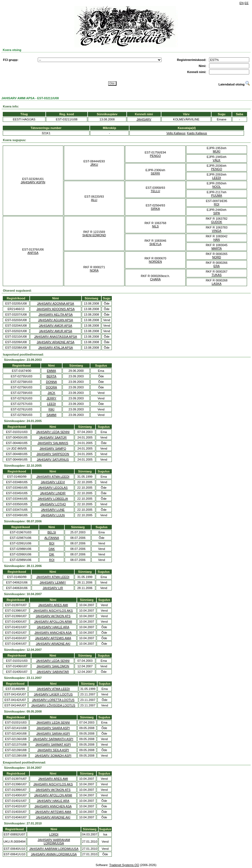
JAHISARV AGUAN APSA (55, 320)
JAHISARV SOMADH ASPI (53, 756)
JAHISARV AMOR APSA (55, 326)
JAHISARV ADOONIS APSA (55, 309)
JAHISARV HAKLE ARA (53, 627)
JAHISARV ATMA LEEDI (53, 477)
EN (242, 3)
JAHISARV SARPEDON (53, 454)
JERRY (52, 398)
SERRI (155, 173)
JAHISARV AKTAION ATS (53, 616)
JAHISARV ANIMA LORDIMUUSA (54, 854)
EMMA (51, 371)
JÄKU (94, 165)
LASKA (217, 284)
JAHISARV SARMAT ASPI (53, 745)
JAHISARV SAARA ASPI (53, 728)
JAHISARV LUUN (53, 515)
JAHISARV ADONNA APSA (56, 303)
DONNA (52, 382)
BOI (52, 543)
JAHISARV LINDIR (53, 493)
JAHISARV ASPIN (33, 182)
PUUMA (217, 195)
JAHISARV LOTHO (53, 504)
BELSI (52, 532)
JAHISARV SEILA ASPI (53, 750)
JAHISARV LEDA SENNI (53, 432)
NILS (155, 226)
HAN (217, 240)
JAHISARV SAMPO (53, 448)
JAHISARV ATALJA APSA (56, 348)
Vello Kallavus (176, 133)
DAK (52, 549)
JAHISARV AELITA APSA (56, 315)
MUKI (217, 151)
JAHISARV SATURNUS (53, 459)
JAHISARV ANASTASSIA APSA (56, 337)
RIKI (51, 409)
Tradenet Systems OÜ (124, 865)
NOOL (217, 187)
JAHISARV (144, 119)
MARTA (217, 248)
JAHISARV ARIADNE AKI (53, 644)
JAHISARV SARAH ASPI (53, 733)
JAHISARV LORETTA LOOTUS (53, 700)
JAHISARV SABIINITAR (53, 672)
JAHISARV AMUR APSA (56, 331)
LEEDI (216, 178)
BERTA (52, 376)
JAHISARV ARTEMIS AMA (53, 638)
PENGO (155, 156)
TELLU (155, 191)
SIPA (216, 213)
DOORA (52, 387)
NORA (94, 270)
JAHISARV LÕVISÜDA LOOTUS (53, 705)
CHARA (155, 279)
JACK (52, 393)
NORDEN (155, 262)
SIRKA (155, 209)
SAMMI (52, 415)
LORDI (54, 834)
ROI (217, 204)
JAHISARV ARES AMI (53, 605)
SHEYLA (155, 244)
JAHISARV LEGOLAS (53, 488)
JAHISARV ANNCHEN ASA (53, 633)
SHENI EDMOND (94, 235)
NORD (216, 257)
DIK (52, 554)
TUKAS (217, 275)
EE (247, 3)
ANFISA (33, 253)
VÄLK (216, 160)
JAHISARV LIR (53, 588)
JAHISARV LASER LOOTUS (53, 694)
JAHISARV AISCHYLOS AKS (53, 611)
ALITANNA (52, 538)
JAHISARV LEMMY (53, 582)
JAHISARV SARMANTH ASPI (53, 739)
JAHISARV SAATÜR (53, 437)
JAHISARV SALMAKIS (53, 443)
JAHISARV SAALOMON (53, 666)
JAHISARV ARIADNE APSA (55, 342)
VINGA (216, 231)
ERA (217, 266)
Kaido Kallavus (197, 133)
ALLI (94, 200)
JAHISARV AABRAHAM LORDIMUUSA (54, 842)
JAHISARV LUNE (53, 510)
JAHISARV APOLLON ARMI (53, 622)
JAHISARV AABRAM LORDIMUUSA (54, 849)
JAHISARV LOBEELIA (53, 499)
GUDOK (216, 222)
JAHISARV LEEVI (53, 482)
